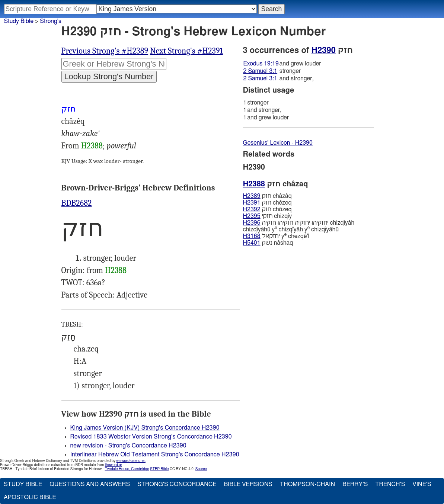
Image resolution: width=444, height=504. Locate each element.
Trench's (390, 484)
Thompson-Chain (307, 484)
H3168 (252, 236)
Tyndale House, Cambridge (127, 469)
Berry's (355, 484)
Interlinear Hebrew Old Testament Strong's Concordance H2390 (155, 455)
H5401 (252, 243)
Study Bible (19, 21)
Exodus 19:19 (261, 64)
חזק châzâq (267, 196)
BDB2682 (77, 203)
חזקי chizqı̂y (268, 216)
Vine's (422, 484)
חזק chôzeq (267, 209)
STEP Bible (159, 469)
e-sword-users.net (131, 461)
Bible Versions (248, 484)
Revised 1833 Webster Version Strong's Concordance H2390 (151, 437)
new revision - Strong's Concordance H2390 (128, 446)
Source (201, 469)
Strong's (51, 21)
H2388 (92, 146)
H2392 (252, 209)
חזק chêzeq (267, 203)
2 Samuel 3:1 (261, 71)
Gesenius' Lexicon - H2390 (278, 143)
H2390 (324, 50)
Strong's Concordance (177, 484)
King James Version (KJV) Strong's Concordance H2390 (145, 428)
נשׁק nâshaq (268, 243)
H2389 (252, 196)
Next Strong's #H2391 (186, 51)
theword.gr (114, 465)
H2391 (252, 203)
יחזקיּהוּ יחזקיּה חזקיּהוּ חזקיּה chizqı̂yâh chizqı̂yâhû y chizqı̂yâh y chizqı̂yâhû (299, 226)
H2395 (252, 216)
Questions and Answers (90, 484)
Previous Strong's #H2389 (105, 51)
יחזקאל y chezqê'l (276, 236)
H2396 (252, 223)
